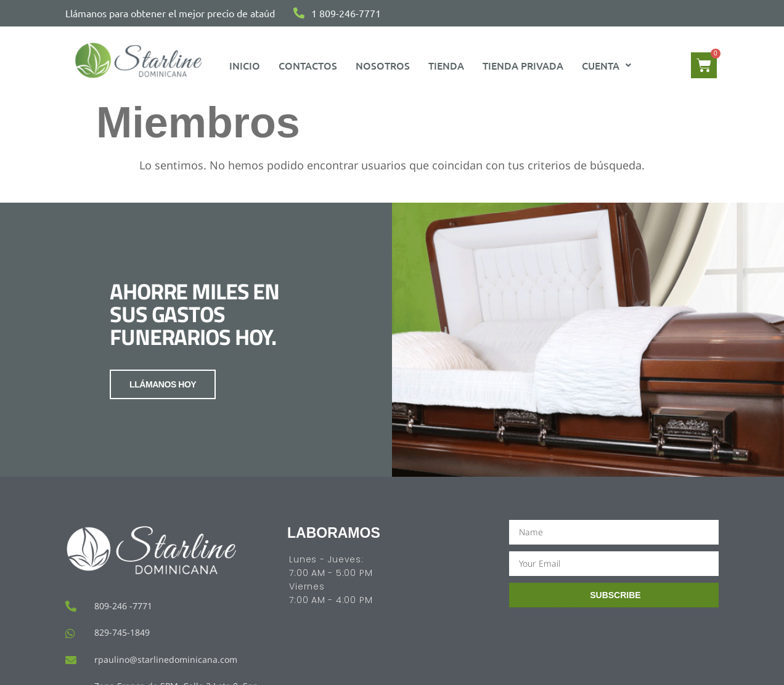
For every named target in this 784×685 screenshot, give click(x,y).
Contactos (308, 65)
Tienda (446, 65)
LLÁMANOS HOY (163, 384)
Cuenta (606, 65)
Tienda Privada (523, 65)
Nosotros (383, 65)
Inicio (245, 65)
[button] (606, 65)
